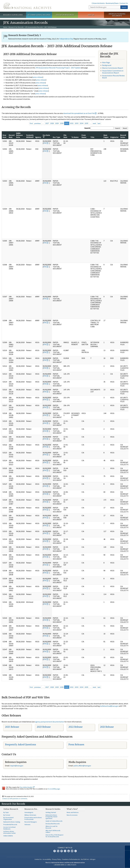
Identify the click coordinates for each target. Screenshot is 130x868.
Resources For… (31, 809)
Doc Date (46, 136)
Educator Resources (65, 15)
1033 (77, 123)
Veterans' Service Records (39, 15)
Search (124, 7)
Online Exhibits (8, 836)
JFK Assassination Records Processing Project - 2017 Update (58, 68)
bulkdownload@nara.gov (109, 706)
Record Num (12, 136)
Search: (87, 128)
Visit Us (91, 15)
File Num (65, 136)
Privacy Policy (56, 859)
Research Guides (53, 809)
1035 (86, 123)
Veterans (27, 824)
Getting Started (51, 812)
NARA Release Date (19, 135)
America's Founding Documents (117, 15)
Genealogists (29, 812)
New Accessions (72, 815)
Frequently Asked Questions (21, 745)
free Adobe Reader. (27, 787)
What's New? (72, 809)
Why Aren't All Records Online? (53, 831)
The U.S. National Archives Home (27, 6)
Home (5, 27)
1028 (52, 123)
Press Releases (76, 745)
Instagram (62, 851)
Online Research (11, 809)
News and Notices (73, 812)
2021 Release (107, 727)
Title (92, 137)
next (94, 123)
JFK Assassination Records (34, 27)
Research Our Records (13, 15)
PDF (45, 143)
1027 (47, 123)
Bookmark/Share (112, 3)
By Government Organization (8, 818)
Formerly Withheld (30, 136)
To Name (75, 137)
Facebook (55, 851)
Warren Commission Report (113, 68)
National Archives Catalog (12, 822)
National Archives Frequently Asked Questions (51, 817)
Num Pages (106, 136)
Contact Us (124, 3)
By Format (7, 815)
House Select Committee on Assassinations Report (113, 72)
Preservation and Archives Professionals (33, 818)
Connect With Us (65, 848)
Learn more (112, 864)
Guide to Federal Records (54, 821)
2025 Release (12, 727)
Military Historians (30, 815)
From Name (84, 136)
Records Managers (31, 822)
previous (38, 123)
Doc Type (56, 137)
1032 (72, 123)
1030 (62, 123)
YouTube (69, 851)
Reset (125, 128)
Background (107, 65)
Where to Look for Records (52, 827)
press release (38, 77)
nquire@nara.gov (17, 766)
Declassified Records (53, 824)
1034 (81, 123)
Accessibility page (54, 789)
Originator (114, 137)
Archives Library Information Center (10, 832)
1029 (57, 123)
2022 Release (75, 727)
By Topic (6, 812)
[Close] (127, 848)
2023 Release (44, 727)
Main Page (106, 62)
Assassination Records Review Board (113, 77)
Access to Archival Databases (9, 828)
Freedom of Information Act (71, 859)
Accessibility (47, 859)
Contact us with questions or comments (15, 799)
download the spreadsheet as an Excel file (79, 113)
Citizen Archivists (98, 3)
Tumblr (65, 851)
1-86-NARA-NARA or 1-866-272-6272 (65, 865)
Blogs (72, 851)
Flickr (76, 851)
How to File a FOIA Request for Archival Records (54, 836)
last (99, 123)
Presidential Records (10, 824)
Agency (38, 137)
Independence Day (66, 39)
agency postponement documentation (50, 722)
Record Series (123, 136)
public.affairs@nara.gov (82, 766)
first (31, 123)
